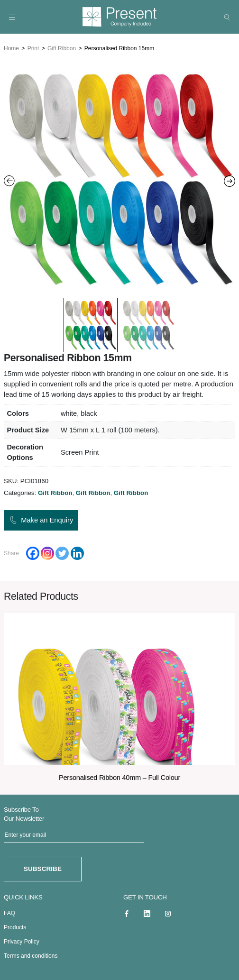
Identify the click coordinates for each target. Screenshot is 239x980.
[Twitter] (62, 551)
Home (11, 46)
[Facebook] (33, 551)
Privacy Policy (22, 939)
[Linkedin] (77, 551)
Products (15, 925)
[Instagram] (47, 551)
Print (33, 46)
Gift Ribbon (62, 46)
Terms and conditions (31, 953)
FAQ (9, 910)
